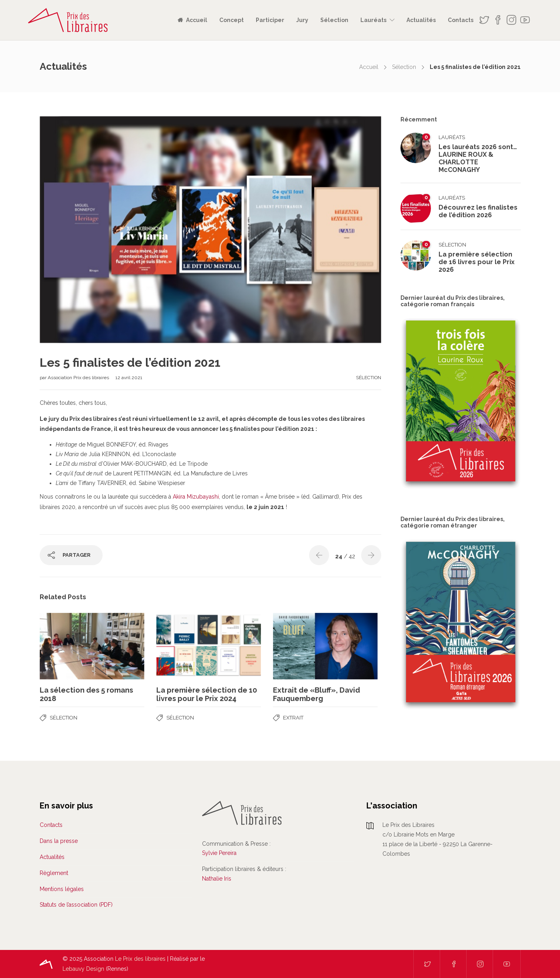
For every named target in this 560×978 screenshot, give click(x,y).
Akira (179, 497)
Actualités (421, 20)
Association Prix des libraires (79, 378)
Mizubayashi (202, 497)
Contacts (461, 20)
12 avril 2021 (129, 378)
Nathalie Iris (217, 879)
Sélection (334, 20)
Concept (231, 20)
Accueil (197, 20)
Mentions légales (62, 889)
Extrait (293, 718)
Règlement (54, 873)
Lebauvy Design (83, 969)
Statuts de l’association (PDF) (76, 905)
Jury (302, 20)
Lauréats (373, 20)
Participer (270, 20)
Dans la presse (59, 841)
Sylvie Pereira (219, 853)
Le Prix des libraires (140, 959)
